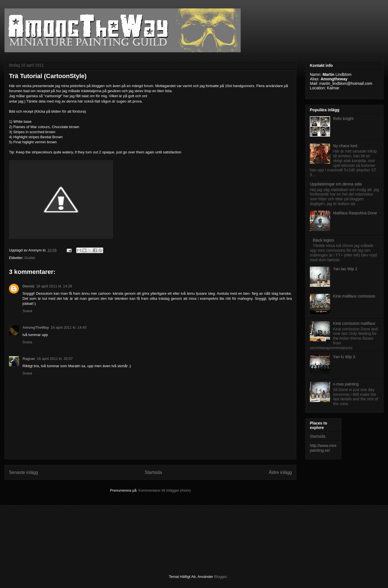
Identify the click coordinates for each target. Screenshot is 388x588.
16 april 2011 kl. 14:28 (54, 286)
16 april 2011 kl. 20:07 (55, 359)
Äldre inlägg (280, 472)
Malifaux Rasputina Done (355, 213)
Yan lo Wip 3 (344, 357)
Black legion (324, 240)
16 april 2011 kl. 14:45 (69, 327)
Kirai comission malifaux (354, 323)
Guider (30, 258)
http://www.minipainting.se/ (323, 448)
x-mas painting (346, 384)
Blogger (220, 577)
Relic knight (343, 119)
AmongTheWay (36, 327)
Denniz (29, 286)
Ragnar (29, 359)
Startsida (154, 472)
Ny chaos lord (345, 146)
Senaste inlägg (23, 472)
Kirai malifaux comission (354, 296)
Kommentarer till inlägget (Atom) (164, 490)
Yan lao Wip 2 (345, 269)
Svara (27, 311)
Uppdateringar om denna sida (336, 184)
